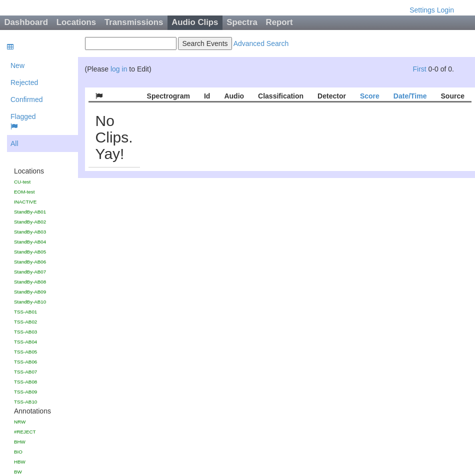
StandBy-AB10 (30, 302)
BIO (18, 452)
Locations (76, 22)
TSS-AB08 (25, 382)
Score (370, 96)
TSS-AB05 (25, 352)
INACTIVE (25, 202)
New (17, 65)
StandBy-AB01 (30, 212)
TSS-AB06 (25, 362)
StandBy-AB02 (30, 222)
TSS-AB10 (25, 402)
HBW (20, 462)
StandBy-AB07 (30, 272)
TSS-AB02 (25, 322)
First (419, 69)
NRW (20, 422)
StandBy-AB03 (30, 232)
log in (119, 69)
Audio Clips (195, 22)
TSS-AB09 (25, 392)
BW (18, 472)
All (14, 143)
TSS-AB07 (25, 372)
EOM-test (24, 192)
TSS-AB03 (25, 332)
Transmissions (134, 22)
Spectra (242, 22)
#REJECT (25, 432)
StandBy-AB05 (30, 252)
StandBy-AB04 (30, 242)
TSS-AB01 (25, 312)
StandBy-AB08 (30, 282)
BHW (20, 442)
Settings (422, 10)
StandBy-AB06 (30, 262)
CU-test (22, 182)
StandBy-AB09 (30, 292)
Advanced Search (261, 43)
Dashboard (26, 22)
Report (279, 22)
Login (445, 10)
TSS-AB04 (25, 342)
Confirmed (27, 99)
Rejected (24, 82)
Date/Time (410, 96)
